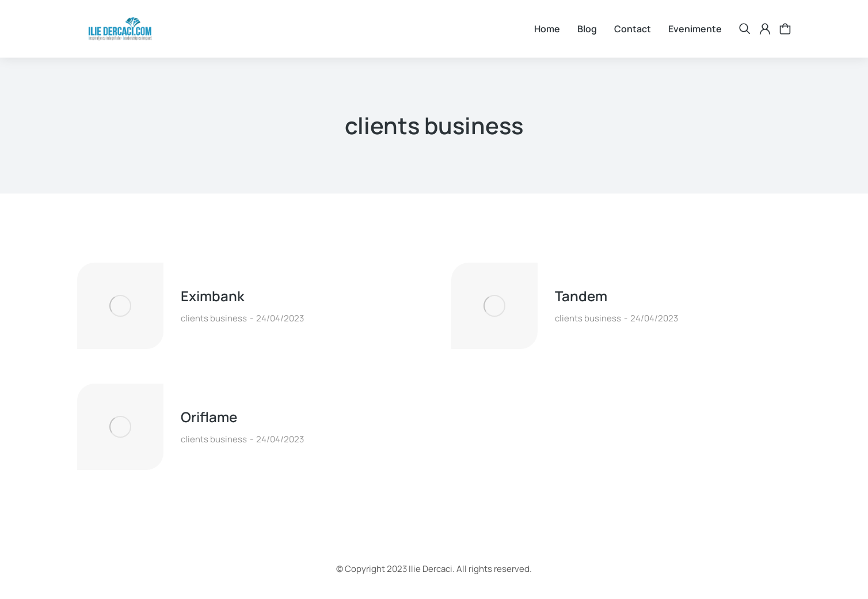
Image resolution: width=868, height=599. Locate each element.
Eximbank (213, 296)
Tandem (581, 296)
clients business (214, 318)
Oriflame (209, 417)
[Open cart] (785, 29)
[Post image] (120, 306)
